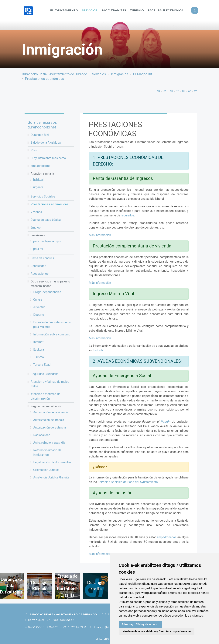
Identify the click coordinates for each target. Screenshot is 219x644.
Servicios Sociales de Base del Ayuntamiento (128, 482)
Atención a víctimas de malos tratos (50, 384)
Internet (38, 342)
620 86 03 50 (77, 627)
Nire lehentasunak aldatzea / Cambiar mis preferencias (157, 631)
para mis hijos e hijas (47, 241)
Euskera (39, 350)
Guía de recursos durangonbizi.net (42, 125)
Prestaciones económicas (45, 79)
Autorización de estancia (50, 427)
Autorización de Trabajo (49, 420)
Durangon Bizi (143, 74)
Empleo (36, 227)
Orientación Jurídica (46, 470)
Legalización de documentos (52, 462)
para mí (38, 249)
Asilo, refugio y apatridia (49, 443)
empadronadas (167, 537)
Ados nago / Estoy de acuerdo (140, 624)
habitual (38, 180)
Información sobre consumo (52, 334)
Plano (34, 150)
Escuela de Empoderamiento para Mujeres (52, 325)
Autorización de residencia (51, 412)
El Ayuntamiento (64, 10)
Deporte (39, 315)
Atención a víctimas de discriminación (46, 396)
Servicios (90, 10)
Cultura (38, 300)
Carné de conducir (42, 258)
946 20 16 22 (56, 627)
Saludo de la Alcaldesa (46, 143)
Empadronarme (41, 166)
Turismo (137, 10)
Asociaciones (40, 274)
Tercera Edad (42, 365)
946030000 (35, 627)
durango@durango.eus (108, 627)
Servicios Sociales (43, 196)
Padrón (165, 422)
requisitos (128, 215)
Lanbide (98, 350)
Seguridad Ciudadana (44, 374)
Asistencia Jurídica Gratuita (51, 477)
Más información (100, 235)
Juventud (39, 307)
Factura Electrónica (165, 10)
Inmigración (120, 74)
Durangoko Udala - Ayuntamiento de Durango (55, 74)
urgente (38, 187)
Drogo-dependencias (47, 292)
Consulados (38, 266)
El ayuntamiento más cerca (48, 158)
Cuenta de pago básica (46, 220)
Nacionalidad (42, 435)
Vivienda (36, 212)
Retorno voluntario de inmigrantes (47, 452)
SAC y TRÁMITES (114, 10)
